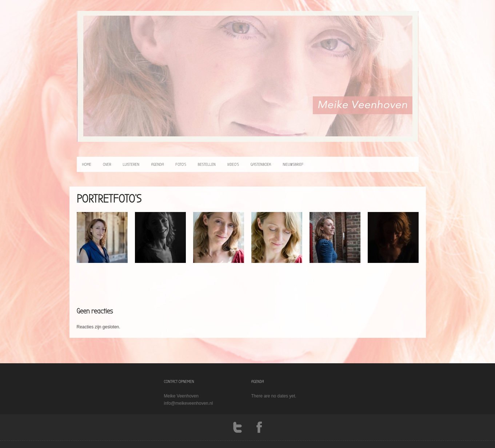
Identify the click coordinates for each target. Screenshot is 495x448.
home (87, 164)
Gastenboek (261, 164)
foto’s (181, 164)
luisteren (131, 164)
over (107, 164)
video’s (233, 164)
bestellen (207, 164)
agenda (157, 164)
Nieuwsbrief (293, 164)
